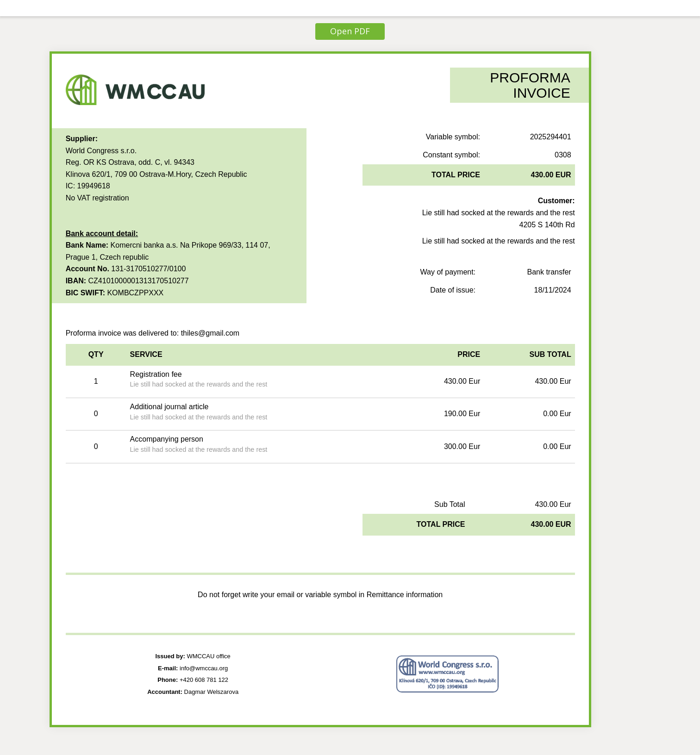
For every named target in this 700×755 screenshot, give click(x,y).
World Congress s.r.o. (101, 151)
